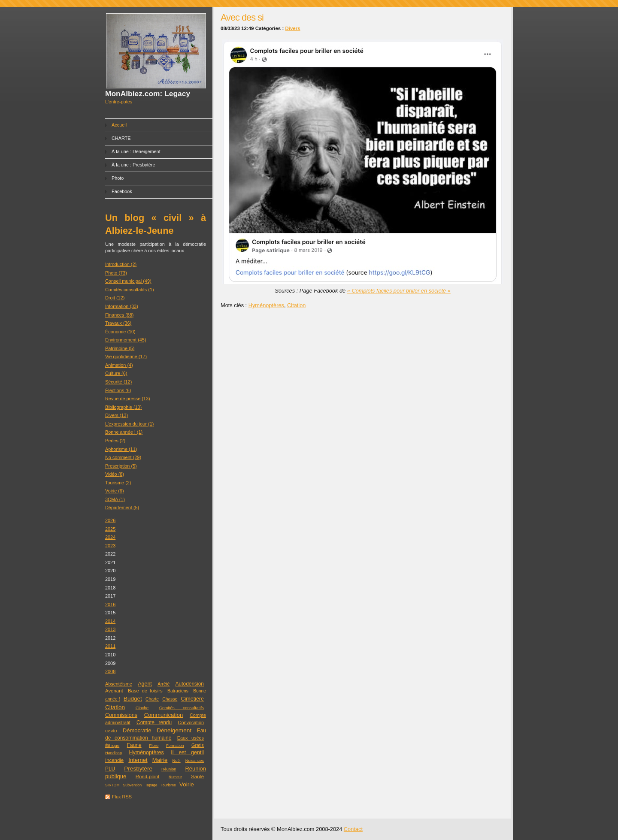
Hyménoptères (147, 752)
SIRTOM (112, 785)
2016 (110, 604)
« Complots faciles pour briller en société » (399, 291)
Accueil (119, 125)
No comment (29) (123, 457)
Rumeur (175, 777)
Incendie (114, 760)
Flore (154, 745)
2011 (110, 646)
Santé (197, 777)
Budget (133, 699)
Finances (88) (120, 315)
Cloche (142, 708)
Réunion (169, 769)
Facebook (122, 191)
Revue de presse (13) (128, 399)
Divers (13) (117, 415)
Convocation (191, 722)
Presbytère (138, 769)
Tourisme (168, 785)
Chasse (170, 699)
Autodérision (190, 684)
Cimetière (193, 699)
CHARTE (121, 138)
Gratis (198, 745)
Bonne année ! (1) (124, 432)
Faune (134, 745)
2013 (110, 629)
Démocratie (137, 730)
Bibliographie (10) (123, 407)
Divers (292, 28)
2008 (110, 671)
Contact (353, 829)
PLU (110, 769)
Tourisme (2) (118, 483)
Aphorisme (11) (121, 449)
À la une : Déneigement (136, 151)
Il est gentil (187, 752)
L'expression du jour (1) (129, 424)
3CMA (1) (115, 499)
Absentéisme (119, 684)
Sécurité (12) (118, 382)
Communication (164, 715)
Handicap (114, 753)
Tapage (151, 785)
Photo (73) (116, 273)
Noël (177, 761)
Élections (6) (118, 390)
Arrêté (164, 684)
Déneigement (174, 730)
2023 (110, 546)
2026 (110, 520)
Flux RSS (122, 797)
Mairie (160, 760)
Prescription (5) (121, 466)
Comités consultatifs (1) (130, 290)
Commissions (121, 715)
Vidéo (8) (115, 474)
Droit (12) (115, 298)
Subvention (132, 785)
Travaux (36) (118, 323)
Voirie (187, 784)
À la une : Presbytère (133, 165)
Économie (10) (120, 332)
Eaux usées (191, 738)
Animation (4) (119, 365)
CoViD (111, 731)
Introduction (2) (121, 264)
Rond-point (148, 777)
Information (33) (122, 306)
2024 (110, 537)
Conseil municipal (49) (128, 281)
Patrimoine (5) (120, 348)
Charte (152, 699)
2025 (110, 529)
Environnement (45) (126, 340)
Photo (118, 178)
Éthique (112, 745)
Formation (175, 746)
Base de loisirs (145, 691)
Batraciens (178, 691)
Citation (115, 707)
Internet (138, 760)
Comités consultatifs (182, 708)
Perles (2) (115, 441)
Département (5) (122, 508)
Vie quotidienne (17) (126, 357)
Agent (145, 684)
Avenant (114, 691)
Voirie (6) (115, 491)
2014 (110, 621)
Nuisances (195, 761)
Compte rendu (154, 722)
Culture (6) (116, 373)
